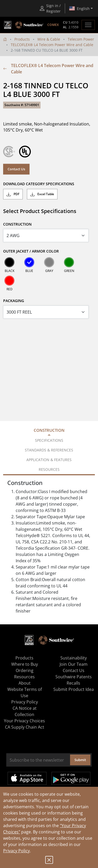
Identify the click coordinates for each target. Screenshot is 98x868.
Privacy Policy (16, 851)
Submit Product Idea (74, 689)
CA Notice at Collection (25, 711)
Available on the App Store (27, 778)
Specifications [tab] (49, 440)
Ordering (25, 670)
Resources (24, 677)
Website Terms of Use (25, 692)
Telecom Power (81, 39)
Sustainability (74, 658)
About (25, 683)
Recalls (73, 683)
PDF (13, 194)
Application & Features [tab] (49, 460)
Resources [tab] (49, 469)
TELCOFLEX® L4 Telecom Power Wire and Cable (52, 45)
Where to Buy (25, 664)
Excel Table (42, 194)
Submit (80, 760)
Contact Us (16, 169)
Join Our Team (74, 664)
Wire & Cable (49, 39)
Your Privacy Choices (24, 721)
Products (22, 39)
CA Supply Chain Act (25, 727)
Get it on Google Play (71, 778)
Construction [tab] (49, 430)
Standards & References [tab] (49, 450)
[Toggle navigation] (88, 25)
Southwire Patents (74, 677)
